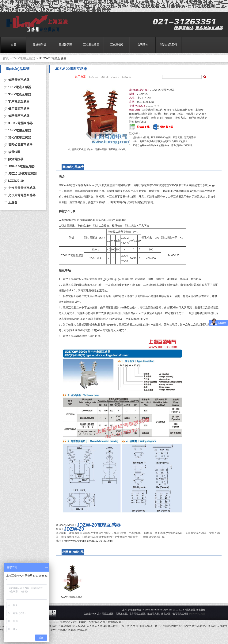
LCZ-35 (105, 77)
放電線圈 (14, 152)
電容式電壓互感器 (20, 145)
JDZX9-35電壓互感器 (71, 597)
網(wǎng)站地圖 (197, 614)
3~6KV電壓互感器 (20, 123)
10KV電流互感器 (20, 87)
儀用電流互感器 (19, 109)
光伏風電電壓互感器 (22, 195)
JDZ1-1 (115, 77)
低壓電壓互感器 (19, 116)
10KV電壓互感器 (20, 130)
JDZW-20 (126, 77)
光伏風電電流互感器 (22, 188)
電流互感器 (36, 23)
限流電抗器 (16, 159)
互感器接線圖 (91, 45)
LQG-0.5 (94, 77)
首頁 (14, 45)
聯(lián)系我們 (169, 45)
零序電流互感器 (19, 102)
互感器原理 (65, 45)
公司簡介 (143, 45)
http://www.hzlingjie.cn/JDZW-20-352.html (88, 541)
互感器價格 (117, 45)
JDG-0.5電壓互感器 (21, 166)
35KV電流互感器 (20, 94)
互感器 (13, 202)
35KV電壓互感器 (24, 58)
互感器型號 (40, 45)
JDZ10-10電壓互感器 (23, 174)
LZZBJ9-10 (16, 181)
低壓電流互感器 (19, 80)
